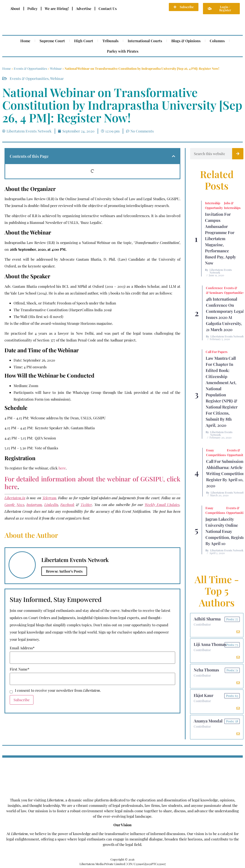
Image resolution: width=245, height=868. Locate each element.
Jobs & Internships (232, 205)
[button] (174, 156)
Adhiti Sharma (207, 619)
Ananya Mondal (208, 721)
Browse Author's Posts (64, 571)
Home (25, 41)
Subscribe (22, 700)
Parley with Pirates (123, 51)
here (62, 468)
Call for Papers (217, 352)
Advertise (84, 8)
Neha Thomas (206, 670)
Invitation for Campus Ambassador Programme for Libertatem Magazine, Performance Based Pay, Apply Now (220, 239)
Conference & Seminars (214, 290)
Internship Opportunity (214, 205)
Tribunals (110, 41)
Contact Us (108, 8)
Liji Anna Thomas (210, 644)
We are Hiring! (57, 8)
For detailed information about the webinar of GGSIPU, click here (92, 483)
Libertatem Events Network (221, 271)
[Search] (238, 154)
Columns (217, 41)
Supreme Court (52, 41)
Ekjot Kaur (204, 695)
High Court (84, 41)
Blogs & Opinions (186, 41)
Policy (32, 8)
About (15, 8)
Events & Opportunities (30, 68)
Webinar (56, 68)
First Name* (20, 669)
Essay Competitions (216, 453)
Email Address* (22, 648)
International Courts (145, 41)
